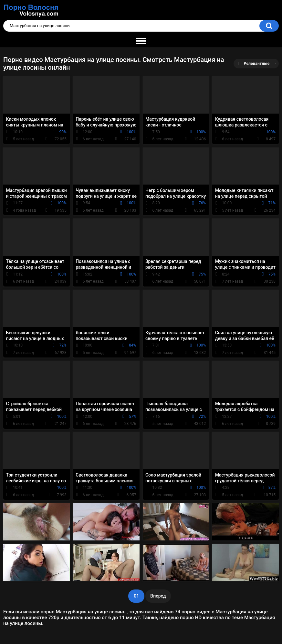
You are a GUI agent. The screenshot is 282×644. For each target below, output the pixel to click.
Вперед (158, 596)
